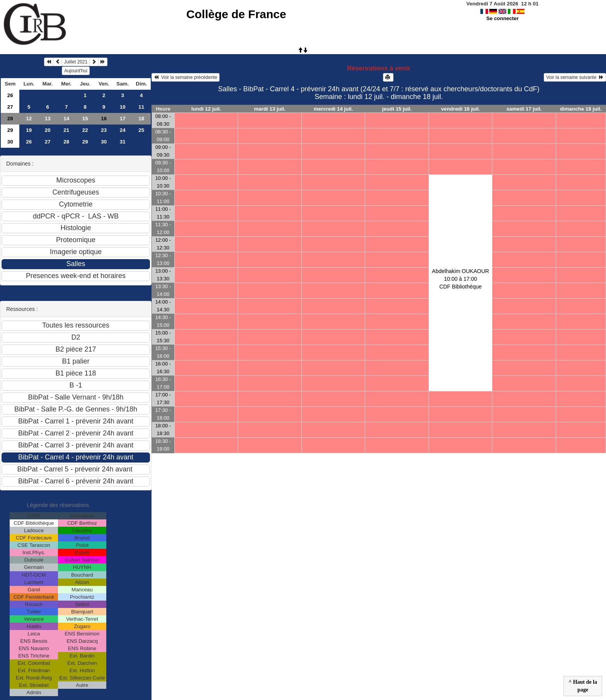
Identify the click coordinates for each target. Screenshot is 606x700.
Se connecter (502, 18)
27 (10, 107)
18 (141, 119)
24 (123, 130)
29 (10, 130)
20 (48, 130)
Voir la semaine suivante (575, 77)
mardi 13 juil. (270, 109)
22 (85, 130)
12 (29, 119)
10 (123, 107)
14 (66, 119)
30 (10, 142)
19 (29, 130)
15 (85, 119)
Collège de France (236, 14)
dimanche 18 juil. (581, 109)
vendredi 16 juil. (460, 109)
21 (66, 130)
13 (48, 119)
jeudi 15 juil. (397, 109)
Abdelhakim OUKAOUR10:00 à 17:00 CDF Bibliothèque (461, 279)
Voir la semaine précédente (186, 77)
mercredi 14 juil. (334, 109)
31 (123, 142)
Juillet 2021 (76, 62)
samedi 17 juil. (524, 109)
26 (10, 95)
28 (10, 119)
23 (104, 130)
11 (141, 107)
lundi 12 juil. (206, 109)
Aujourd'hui (76, 71)
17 (123, 119)
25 (141, 130)
